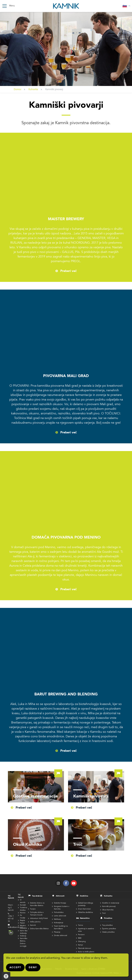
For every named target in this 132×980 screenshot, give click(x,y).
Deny (33, 967)
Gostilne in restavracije (36, 787)
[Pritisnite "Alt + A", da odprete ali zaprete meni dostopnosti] (6, 976)
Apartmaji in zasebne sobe (86, 930)
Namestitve (85, 918)
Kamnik (33, 925)
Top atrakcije (37, 896)
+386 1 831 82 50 (11, 919)
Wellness (57, 919)
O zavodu (23, 901)
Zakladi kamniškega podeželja (86, 904)
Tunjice (33, 909)
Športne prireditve (109, 929)
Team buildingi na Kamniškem (61, 928)
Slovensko (126, 6)
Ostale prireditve (108, 932)
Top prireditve (107, 925)
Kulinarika (33, 90)
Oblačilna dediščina (85, 913)
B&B (80, 938)
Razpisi (22, 921)
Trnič (96, 835)
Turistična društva (23, 909)
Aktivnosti (60, 896)
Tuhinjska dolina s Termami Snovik (37, 914)
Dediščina (84, 896)
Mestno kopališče (23, 927)
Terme (81, 925)
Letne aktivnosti (60, 916)
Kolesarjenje (59, 923)
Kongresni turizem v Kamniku (62, 908)
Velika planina (35, 922)
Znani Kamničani (84, 909)
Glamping (82, 942)
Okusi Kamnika (36, 835)
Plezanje (57, 932)
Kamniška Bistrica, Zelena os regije (24, 942)
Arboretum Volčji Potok (39, 919)
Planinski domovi (84, 948)
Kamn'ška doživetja (24, 932)
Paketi (22, 923)
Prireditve (108, 918)
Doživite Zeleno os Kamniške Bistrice (37, 904)
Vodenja (23, 936)
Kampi (80, 945)
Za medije (23, 917)
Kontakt (23, 905)
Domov (17, 90)
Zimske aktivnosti (60, 936)
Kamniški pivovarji (96, 787)
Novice (23, 913)
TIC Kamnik (21, 896)
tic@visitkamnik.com (16, 927)
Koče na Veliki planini (86, 952)
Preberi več (68, 271)
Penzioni (81, 935)
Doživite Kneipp (60, 903)
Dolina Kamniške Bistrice (39, 929)
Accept (15, 967)
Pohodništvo (59, 913)
